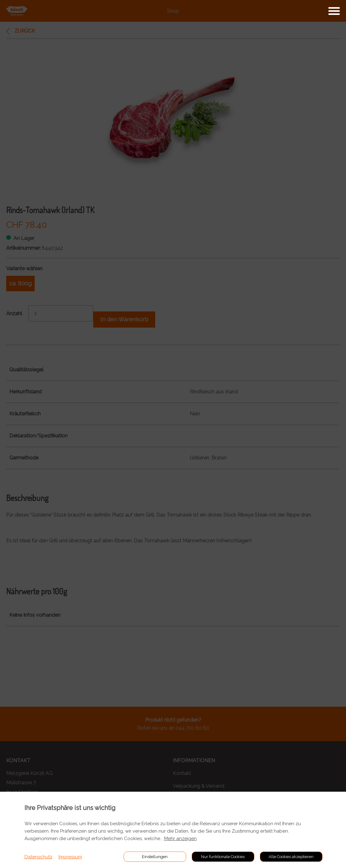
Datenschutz (38, 857)
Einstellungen (155, 857)
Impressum (70, 857)
